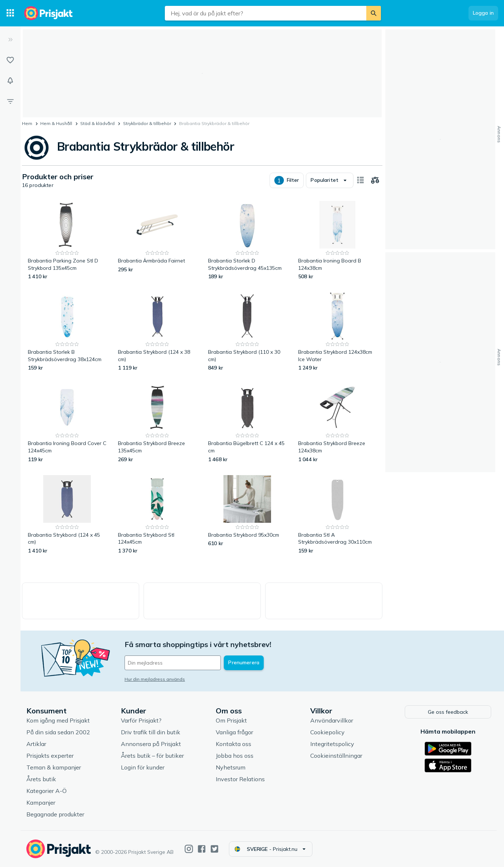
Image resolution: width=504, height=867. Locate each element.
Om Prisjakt (231, 721)
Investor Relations (240, 779)
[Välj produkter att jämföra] (375, 180)
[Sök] (374, 13)
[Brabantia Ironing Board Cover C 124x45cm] (67, 423)
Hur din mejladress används (155, 679)
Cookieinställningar (336, 756)
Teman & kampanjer (54, 768)
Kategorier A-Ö (47, 791)
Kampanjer (41, 803)
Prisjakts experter (50, 756)
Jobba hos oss (235, 756)
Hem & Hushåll (56, 123)
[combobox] (266, 13)
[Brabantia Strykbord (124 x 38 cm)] (157, 332)
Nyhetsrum (231, 768)
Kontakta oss (234, 744)
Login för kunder (143, 768)
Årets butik (41, 779)
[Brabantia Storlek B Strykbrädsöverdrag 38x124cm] (67, 332)
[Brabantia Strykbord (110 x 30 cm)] (247, 332)
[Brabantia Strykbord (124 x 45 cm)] (67, 515)
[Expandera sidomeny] (10, 40)
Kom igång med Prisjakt (58, 721)
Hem (27, 123)
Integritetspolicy (332, 744)
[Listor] (10, 60)
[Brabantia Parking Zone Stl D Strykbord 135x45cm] (67, 241)
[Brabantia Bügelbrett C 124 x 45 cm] (247, 423)
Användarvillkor (332, 721)
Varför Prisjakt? (141, 721)
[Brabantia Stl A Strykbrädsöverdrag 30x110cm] (337, 515)
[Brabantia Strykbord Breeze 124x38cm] (337, 423)
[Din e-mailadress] (173, 663)
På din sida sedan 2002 (58, 732)
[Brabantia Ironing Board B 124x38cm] (337, 241)
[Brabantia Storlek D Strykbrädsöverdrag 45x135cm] (247, 241)
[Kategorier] (10, 13)
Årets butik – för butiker (152, 756)
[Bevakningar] (10, 81)
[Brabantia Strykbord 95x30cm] (247, 515)
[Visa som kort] (360, 180)
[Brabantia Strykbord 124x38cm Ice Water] (337, 332)
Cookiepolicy (327, 732)
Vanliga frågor (234, 732)
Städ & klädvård (97, 123)
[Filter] (10, 101)
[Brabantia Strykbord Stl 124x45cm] (157, 515)
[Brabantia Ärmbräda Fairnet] (157, 241)
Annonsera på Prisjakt (151, 744)
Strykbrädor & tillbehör (147, 123)
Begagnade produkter (55, 815)
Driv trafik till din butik (151, 732)
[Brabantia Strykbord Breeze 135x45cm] (157, 423)
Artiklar (36, 744)
